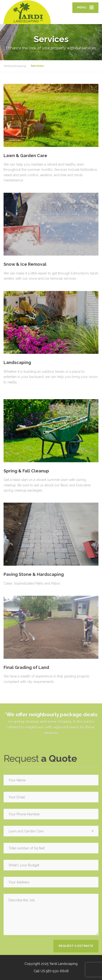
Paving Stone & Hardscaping (34, 574)
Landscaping (17, 362)
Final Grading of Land (26, 667)
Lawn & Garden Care (25, 156)
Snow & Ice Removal (25, 264)
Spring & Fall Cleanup (26, 471)
